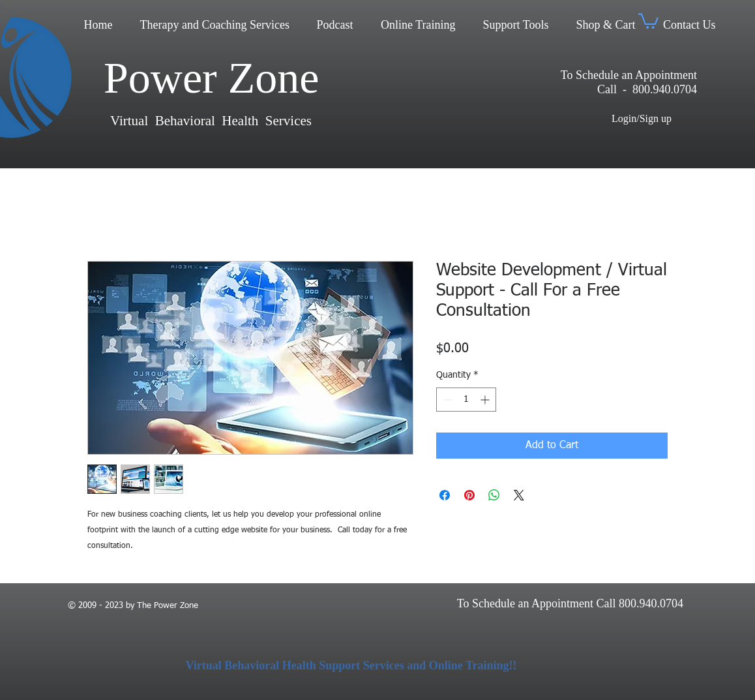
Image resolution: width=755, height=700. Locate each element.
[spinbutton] (466, 400)
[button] (648, 20)
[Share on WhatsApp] (494, 495)
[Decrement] (446, 400)
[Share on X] (519, 495)
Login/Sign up (642, 118)
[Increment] (486, 400)
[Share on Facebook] (445, 495)
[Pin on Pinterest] (469, 495)
